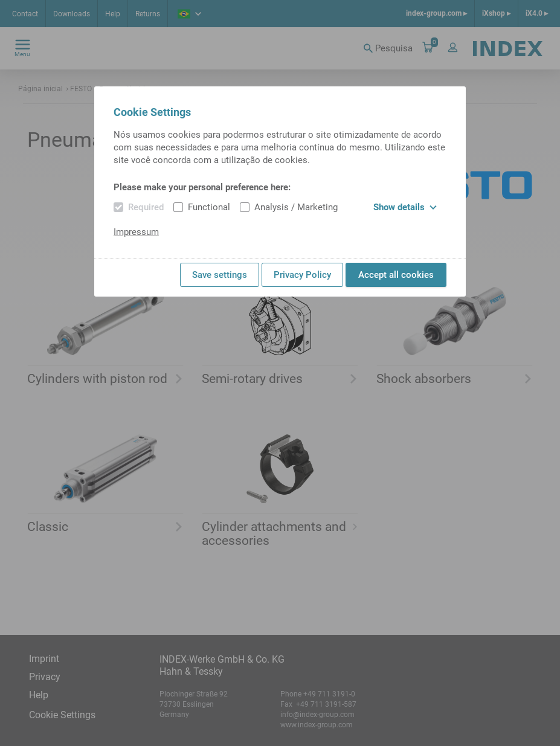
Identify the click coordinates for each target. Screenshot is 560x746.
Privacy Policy (302, 275)
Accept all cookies (396, 275)
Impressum (136, 232)
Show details (405, 207)
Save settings (220, 275)
